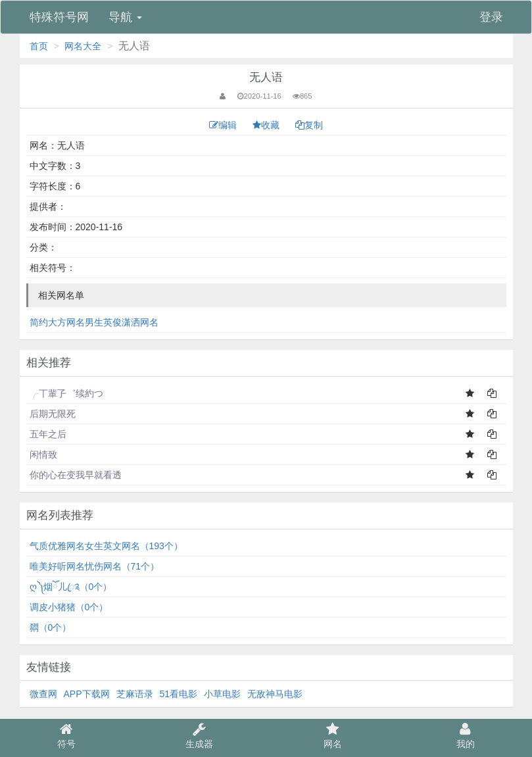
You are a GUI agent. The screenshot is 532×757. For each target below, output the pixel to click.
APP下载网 (87, 694)
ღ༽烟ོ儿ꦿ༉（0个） (71, 587)
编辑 (224, 125)
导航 (125, 17)
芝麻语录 (135, 694)
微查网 (43, 694)
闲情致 (43, 454)
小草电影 (222, 694)
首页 (39, 46)
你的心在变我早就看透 (76, 475)
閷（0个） (51, 627)
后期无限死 (53, 414)
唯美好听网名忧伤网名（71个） (95, 566)
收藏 (267, 125)
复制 (309, 125)
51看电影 (179, 694)
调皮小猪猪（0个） (69, 607)
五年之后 (48, 434)
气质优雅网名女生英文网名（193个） (106, 546)
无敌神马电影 (275, 694)
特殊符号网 (59, 17)
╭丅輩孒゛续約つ (66, 393)
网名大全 (83, 46)
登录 (491, 17)
